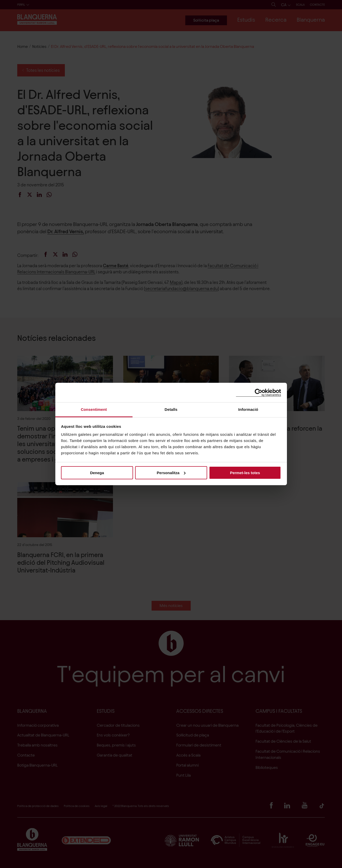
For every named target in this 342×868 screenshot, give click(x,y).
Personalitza (171, 472)
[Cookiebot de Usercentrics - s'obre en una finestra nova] (258, 392)
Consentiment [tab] (94, 409)
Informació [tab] (248, 409)
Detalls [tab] (171, 409)
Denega (97, 472)
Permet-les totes (245, 472)
